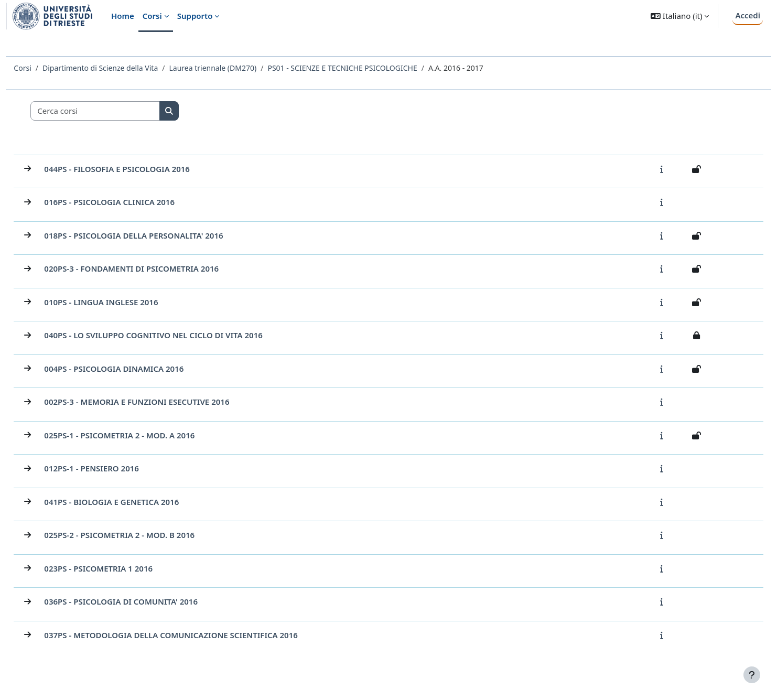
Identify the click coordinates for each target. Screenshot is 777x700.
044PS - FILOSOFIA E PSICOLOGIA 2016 (141, 169)
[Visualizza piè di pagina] (752, 675)
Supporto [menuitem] (195, 16)
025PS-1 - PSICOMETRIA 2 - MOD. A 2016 (143, 435)
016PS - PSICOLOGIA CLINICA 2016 (133, 202)
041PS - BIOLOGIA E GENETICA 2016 (135, 502)
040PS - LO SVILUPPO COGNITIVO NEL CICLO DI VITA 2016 (177, 335)
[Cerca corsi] (119, 111)
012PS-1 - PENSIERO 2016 (115, 468)
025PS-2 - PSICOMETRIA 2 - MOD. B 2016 (143, 535)
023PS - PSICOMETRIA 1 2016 (122, 568)
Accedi (748, 15)
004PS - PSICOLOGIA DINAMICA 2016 (137, 369)
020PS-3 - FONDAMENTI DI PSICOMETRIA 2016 (155, 268)
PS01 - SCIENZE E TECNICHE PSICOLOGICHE (366, 68)
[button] (680, 16)
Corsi (46, 68)
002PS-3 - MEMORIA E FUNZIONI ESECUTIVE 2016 (160, 402)
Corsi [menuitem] (152, 16)
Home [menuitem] (123, 16)
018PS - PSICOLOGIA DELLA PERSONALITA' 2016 (157, 235)
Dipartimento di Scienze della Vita (124, 68)
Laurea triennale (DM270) (236, 68)
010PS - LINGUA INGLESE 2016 (125, 302)
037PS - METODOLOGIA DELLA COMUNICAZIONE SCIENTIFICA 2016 (194, 635)
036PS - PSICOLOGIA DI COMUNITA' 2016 (144, 601)
